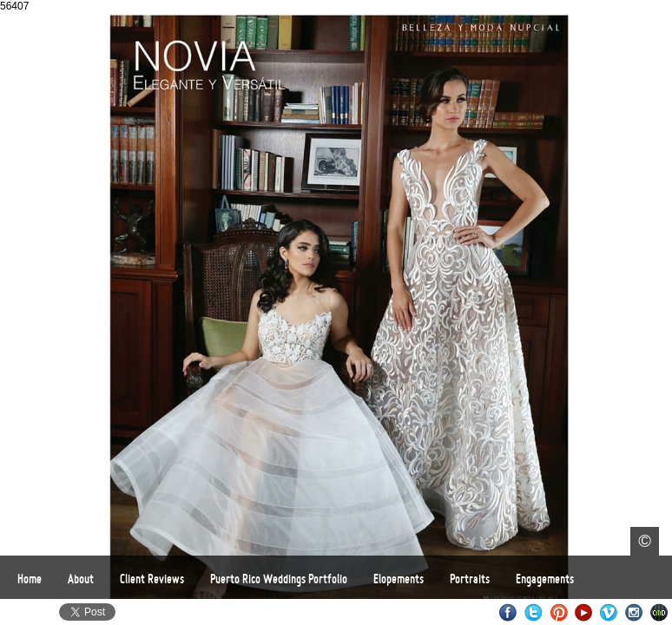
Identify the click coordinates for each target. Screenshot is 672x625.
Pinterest (559, 612)
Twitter (534, 612)
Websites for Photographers (659, 612)
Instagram (634, 612)
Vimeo (609, 612)
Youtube (584, 612)
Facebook (508, 612)
